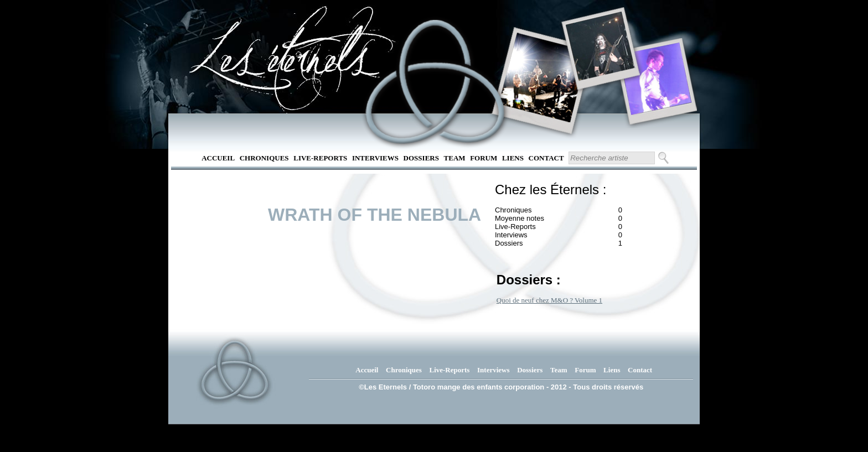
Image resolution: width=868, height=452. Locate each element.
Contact (546, 158)
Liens (513, 158)
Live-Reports (320, 158)
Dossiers (421, 158)
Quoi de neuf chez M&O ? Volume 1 (549, 300)
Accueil (218, 158)
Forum (484, 158)
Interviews (375, 158)
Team (455, 158)
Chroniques (264, 158)
